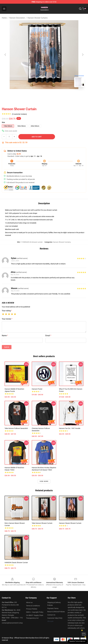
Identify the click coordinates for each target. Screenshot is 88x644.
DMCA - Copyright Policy (35, 612)
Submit (7, 347)
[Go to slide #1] (38, 94)
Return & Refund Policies (56, 612)
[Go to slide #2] (50, 94)
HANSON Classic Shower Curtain (16, 563)
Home (4, 18)
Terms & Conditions (33, 606)
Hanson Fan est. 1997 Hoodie (70, 428)
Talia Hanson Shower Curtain (42, 523)
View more (44, 481)
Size (3, 122)
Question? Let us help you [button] (77, 641)
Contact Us (51, 615)
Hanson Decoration (17, 18)
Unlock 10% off (84, 634)
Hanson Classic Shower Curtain (70, 523)
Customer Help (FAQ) (55, 618)
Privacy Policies (32, 609)
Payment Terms (53, 608)
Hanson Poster (37, 389)
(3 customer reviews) (19, 114)
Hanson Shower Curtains (38, 18)
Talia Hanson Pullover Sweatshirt (16, 428)
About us (29, 602)
